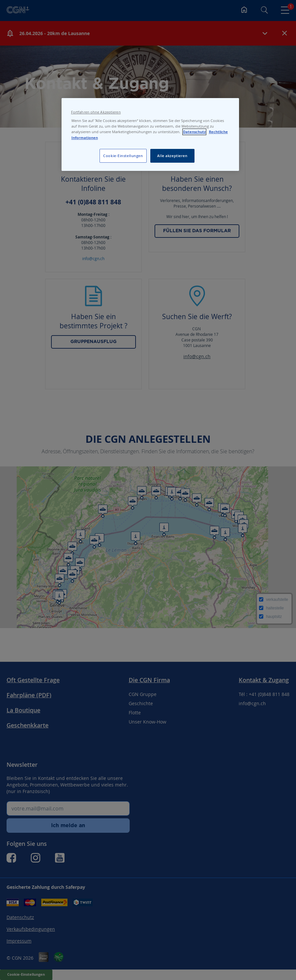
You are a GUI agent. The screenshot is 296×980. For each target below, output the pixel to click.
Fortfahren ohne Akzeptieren (96, 112)
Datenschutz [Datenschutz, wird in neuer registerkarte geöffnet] (194, 132)
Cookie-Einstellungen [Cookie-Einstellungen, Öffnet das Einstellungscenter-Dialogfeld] (123, 156)
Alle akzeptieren (172, 156)
